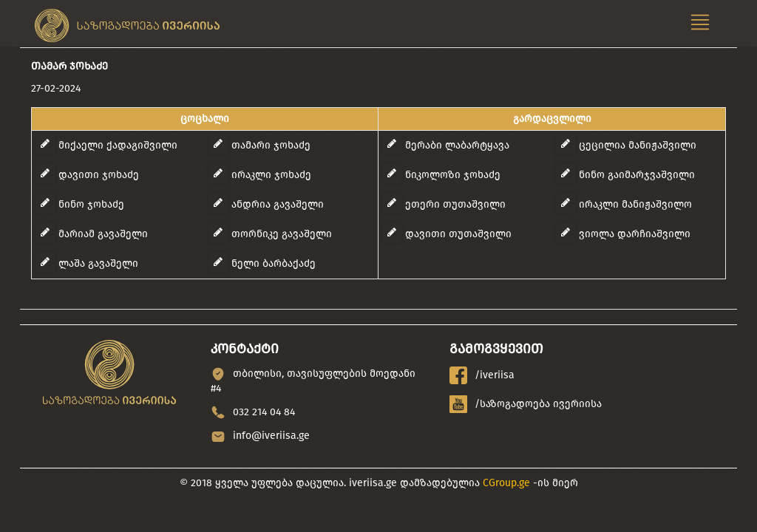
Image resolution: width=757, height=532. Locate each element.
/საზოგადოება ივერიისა (526, 404)
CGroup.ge (506, 483)
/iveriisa (482, 375)
